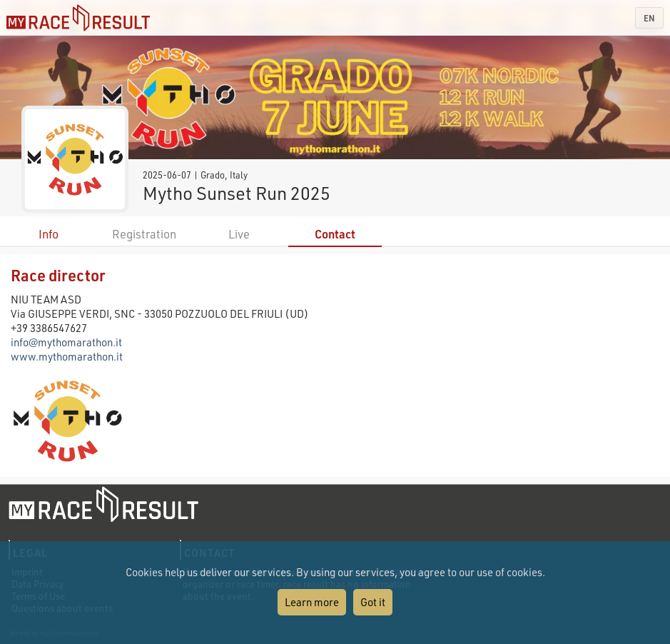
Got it (373, 602)
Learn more (312, 602)
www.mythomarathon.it (67, 356)
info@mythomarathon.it (66, 342)
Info (49, 234)
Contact (335, 234)
